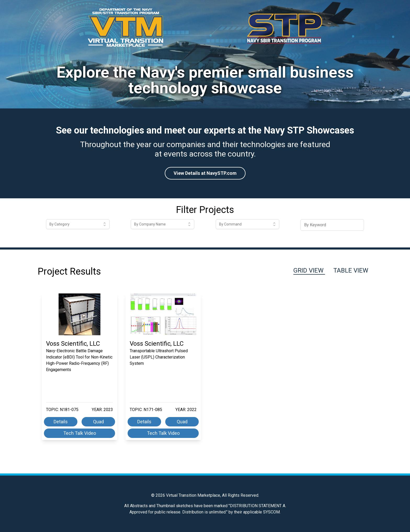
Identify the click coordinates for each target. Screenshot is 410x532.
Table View (351, 270)
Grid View (309, 270)
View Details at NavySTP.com (205, 173)
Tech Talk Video (80, 433)
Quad (98, 422)
